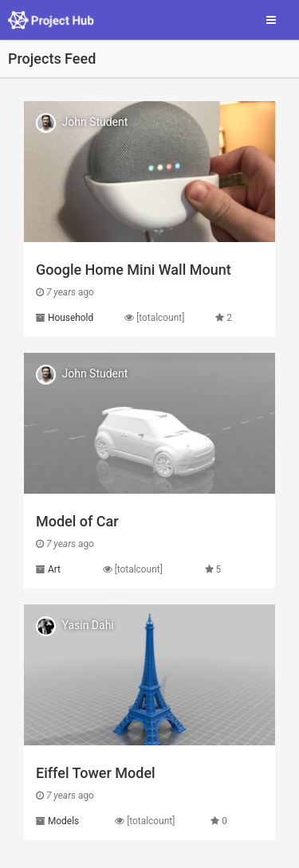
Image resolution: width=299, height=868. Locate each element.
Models (63, 821)
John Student (94, 122)
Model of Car (77, 521)
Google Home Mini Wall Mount (134, 270)
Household (71, 318)
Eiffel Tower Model (96, 773)
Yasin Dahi (87, 625)
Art (54, 569)
